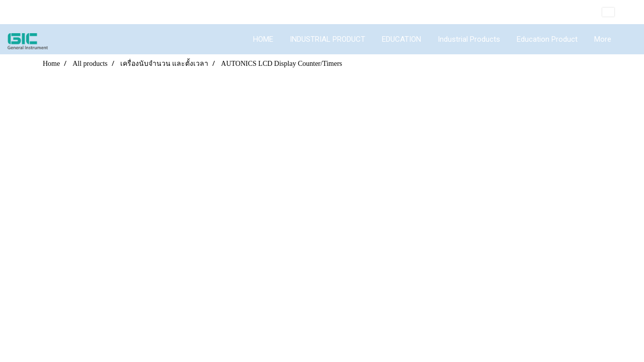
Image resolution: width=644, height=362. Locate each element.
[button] (628, 39)
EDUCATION (401, 39)
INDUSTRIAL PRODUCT (328, 39)
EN (616, 12)
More (603, 39)
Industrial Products (469, 39)
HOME (263, 39)
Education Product (547, 39)
